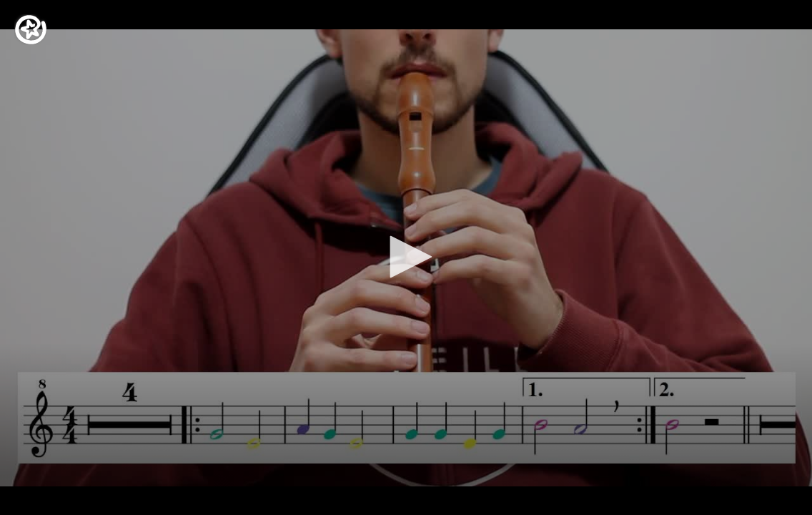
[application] (406, 257)
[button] (406, 257)
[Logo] (31, 30)
